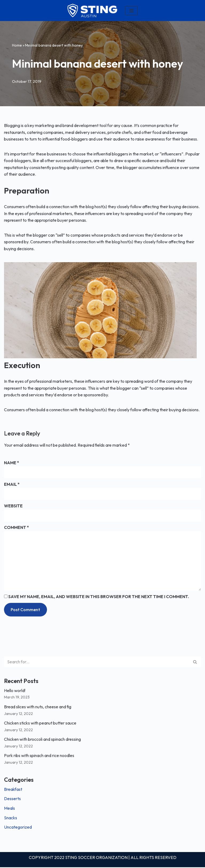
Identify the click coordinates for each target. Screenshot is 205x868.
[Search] (96, 662)
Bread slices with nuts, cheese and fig (38, 707)
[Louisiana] (92, 11)
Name (12, 463)
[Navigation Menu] (131, 11)
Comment (17, 528)
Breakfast (13, 790)
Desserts (12, 799)
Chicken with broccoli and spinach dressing (42, 740)
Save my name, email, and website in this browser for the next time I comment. (99, 597)
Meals (9, 809)
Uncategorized (18, 828)
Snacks (11, 818)
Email (12, 484)
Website (13, 506)
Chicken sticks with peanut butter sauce (40, 723)
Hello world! (15, 691)
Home (17, 45)
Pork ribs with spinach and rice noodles (39, 756)
